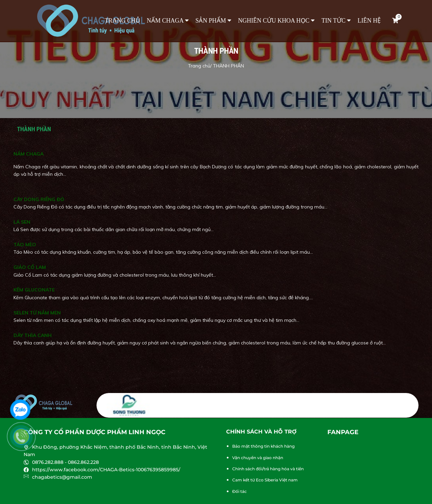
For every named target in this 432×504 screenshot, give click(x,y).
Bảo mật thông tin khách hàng (263, 446)
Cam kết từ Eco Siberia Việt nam (265, 480)
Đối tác (239, 491)
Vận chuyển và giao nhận (258, 458)
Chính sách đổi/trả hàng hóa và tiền (268, 469)
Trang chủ (122, 21)
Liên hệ (369, 21)
